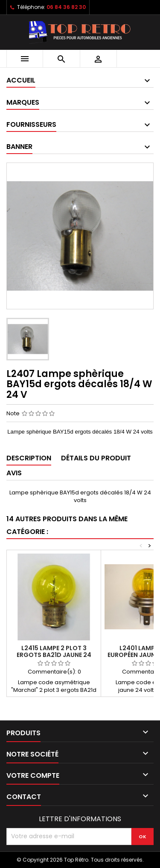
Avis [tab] (14, 473)
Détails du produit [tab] (96, 458)
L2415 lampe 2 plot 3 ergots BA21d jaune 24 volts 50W (54, 655)
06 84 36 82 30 (66, 7)
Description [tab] (29, 458)
